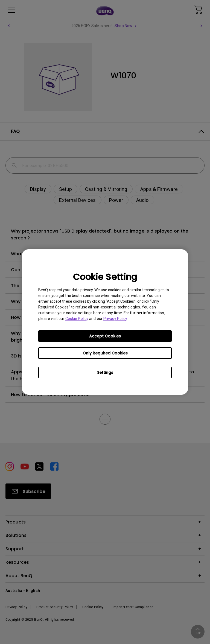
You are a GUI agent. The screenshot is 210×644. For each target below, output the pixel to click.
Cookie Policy (77, 319)
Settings (105, 373)
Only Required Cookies (105, 353)
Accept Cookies (105, 336)
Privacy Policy (115, 319)
